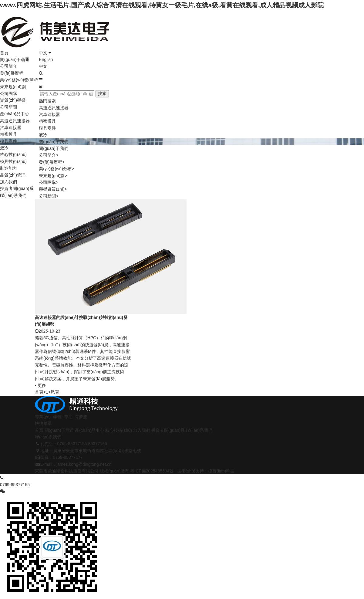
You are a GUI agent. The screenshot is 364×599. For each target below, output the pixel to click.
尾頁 (55, 392)
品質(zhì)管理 (13, 175)
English (46, 59)
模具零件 (8, 141)
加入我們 (8, 182)
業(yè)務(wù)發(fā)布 (19, 80)
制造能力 (8, 168)
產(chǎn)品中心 (15, 114)
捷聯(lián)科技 (221, 471)
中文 (45, 53)
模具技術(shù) (13, 161)
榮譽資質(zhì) (53, 189)
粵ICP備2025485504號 (152, 471)
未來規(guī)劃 (13, 87)
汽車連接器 (11, 127)
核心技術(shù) (13, 154)
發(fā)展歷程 (12, 73)
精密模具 (8, 134)
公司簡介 (8, 66)
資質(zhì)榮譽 (13, 100)
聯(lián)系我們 (13, 195)
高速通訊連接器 (15, 121)
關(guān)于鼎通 (15, 59)
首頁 (4, 53)
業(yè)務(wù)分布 (56, 169)
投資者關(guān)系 (17, 188)
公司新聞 (8, 107)
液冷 (4, 148)
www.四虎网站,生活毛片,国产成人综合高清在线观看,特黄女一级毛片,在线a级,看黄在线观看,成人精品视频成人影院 (162, 5)
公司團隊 (8, 93)
